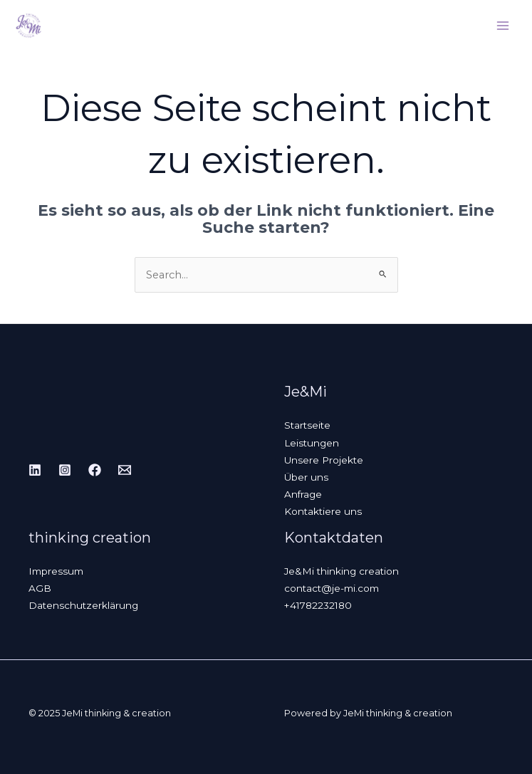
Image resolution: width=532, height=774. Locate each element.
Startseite (307, 425)
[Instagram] (65, 470)
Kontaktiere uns (323, 511)
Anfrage (303, 494)
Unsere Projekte (324, 460)
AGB (40, 588)
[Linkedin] (35, 470)
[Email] (125, 470)
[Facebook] (95, 470)
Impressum (56, 571)
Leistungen (312, 443)
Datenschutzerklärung (83, 605)
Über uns (306, 477)
